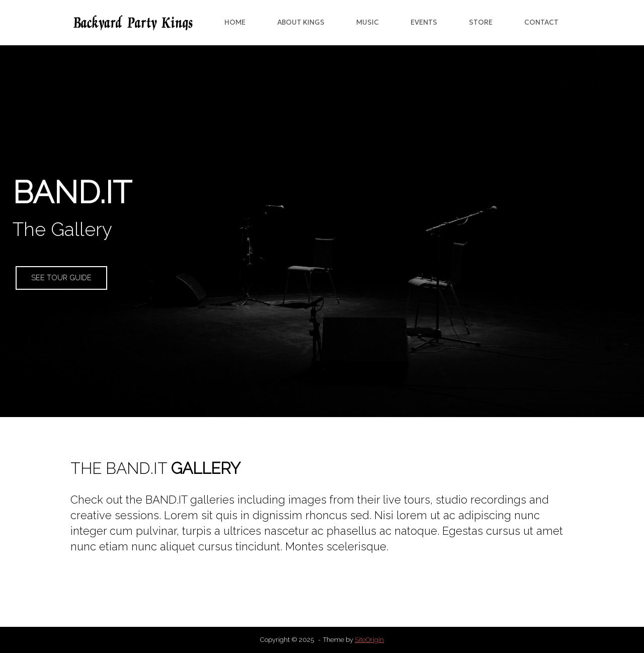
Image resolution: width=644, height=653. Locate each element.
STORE (481, 22)
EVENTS (424, 22)
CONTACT (541, 22)
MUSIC (368, 22)
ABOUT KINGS (301, 22)
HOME (235, 22)
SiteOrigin (369, 640)
